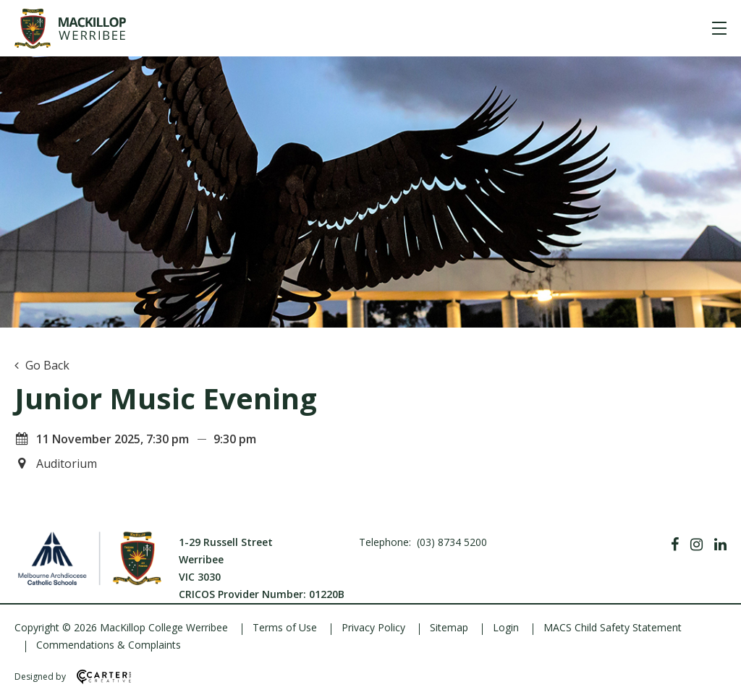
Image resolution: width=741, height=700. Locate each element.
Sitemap (449, 627)
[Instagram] (696, 545)
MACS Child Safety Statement (613, 627)
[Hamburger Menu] (719, 28)
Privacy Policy (373, 627)
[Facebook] (675, 545)
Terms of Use (285, 627)
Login (506, 627)
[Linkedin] (720, 545)
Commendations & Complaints (109, 645)
